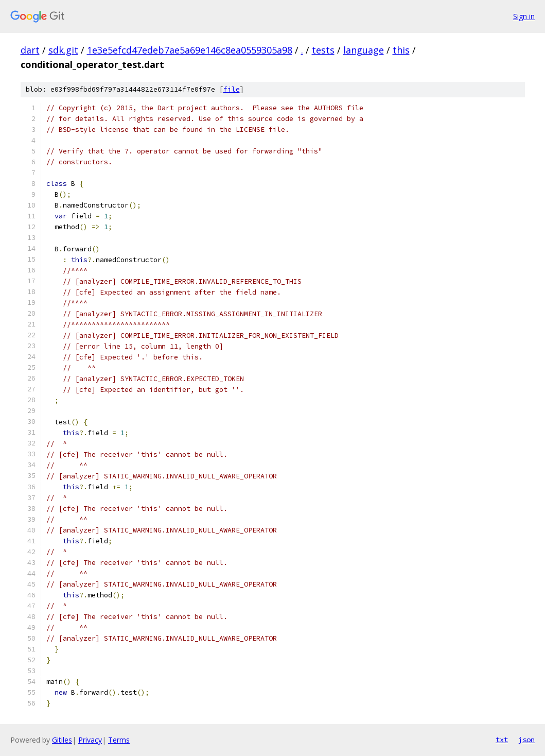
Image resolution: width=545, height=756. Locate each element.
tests (323, 50)
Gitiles (62, 740)
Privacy (90, 740)
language (364, 50)
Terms (119, 740)
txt (502, 740)
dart (30, 50)
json (526, 740)
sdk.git (63, 50)
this (401, 50)
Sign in (524, 16)
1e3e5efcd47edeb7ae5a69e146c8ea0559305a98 (190, 50)
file (232, 89)
